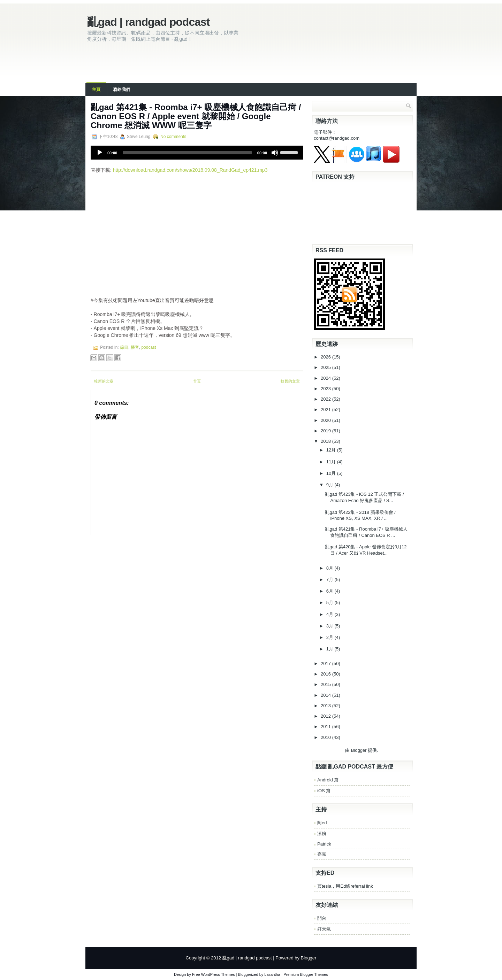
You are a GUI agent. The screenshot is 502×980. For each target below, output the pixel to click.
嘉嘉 (322, 854)
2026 (326, 357)
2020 (326, 420)
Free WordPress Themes (213, 974)
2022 (326, 399)
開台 (322, 918)
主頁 (96, 90)
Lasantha (272, 974)
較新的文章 (104, 381)
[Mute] (275, 153)
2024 (326, 378)
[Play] (100, 153)
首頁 (197, 381)
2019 (326, 431)
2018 (326, 441)
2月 (330, 637)
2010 (326, 737)
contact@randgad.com (337, 138)
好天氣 (324, 929)
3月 (330, 626)
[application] (197, 153)
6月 (330, 591)
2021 (326, 410)
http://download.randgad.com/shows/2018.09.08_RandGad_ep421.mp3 (190, 170)
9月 (330, 485)
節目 (124, 347)
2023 (326, 389)
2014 (326, 695)
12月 (332, 450)
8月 (330, 568)
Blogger (359, 750)
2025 (326, 367)
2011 (326, 727)
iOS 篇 (324, 791)
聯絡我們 (122, 90)
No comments (173, 137)
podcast (149, 347)
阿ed (322, 823)
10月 (332, 473)
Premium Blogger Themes (306, 974)
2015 (326, 684)
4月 (330, 614)
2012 (326, 716)
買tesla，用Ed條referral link (345, 886)
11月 (332, 462)
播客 (135, 347)
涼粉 (322, 834)
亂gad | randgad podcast (148, 22)
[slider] (187, 153)
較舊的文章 (290, 381)
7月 (330, 580)
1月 (330, 649)
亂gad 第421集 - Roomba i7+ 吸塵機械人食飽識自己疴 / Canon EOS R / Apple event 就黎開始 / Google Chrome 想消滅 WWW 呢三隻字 (196, 116)
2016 (326, 674)
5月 (330, 603)
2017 (326, 663)
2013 (326, 706)
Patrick (324, 844)
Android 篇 (328, 780)
